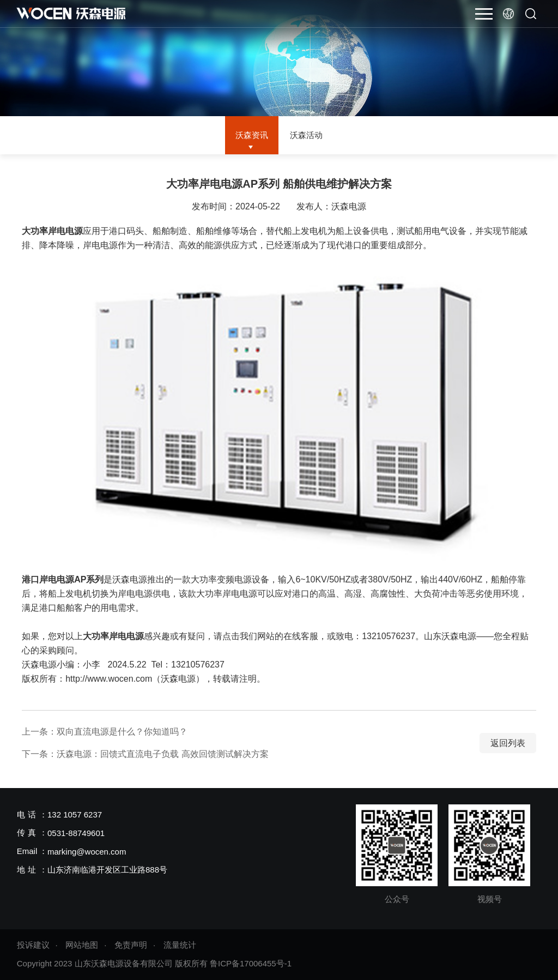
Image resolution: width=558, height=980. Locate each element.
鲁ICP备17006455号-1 (251, 963)
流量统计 (180, 945)
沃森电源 (349, 206)
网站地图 (82, 945)
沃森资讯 (250, 135)
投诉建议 (33, 945)
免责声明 (131, 945)
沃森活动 (308, 135)
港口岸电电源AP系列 (63, 579)
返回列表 (508, 743)
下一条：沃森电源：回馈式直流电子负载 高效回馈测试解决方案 (145, 754)
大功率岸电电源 (52, 231)
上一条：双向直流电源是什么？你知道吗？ (105, 732)
